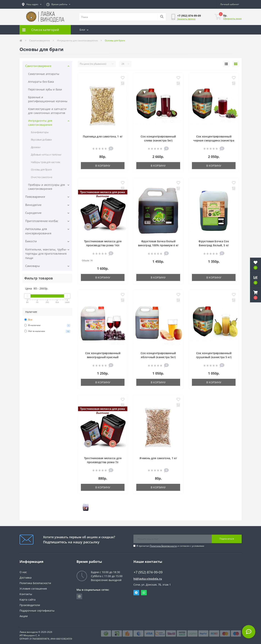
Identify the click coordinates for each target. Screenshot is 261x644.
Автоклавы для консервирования (38, 231)
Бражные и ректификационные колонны (48, 99)
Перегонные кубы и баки (45, 89)
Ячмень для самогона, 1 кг (158, 458)
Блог (84, 30)
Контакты (26, 594)
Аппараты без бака (41, 82)
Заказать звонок (186, 19)
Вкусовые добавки (41, 140)
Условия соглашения (33, 589)
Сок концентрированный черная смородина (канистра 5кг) (214, 140)
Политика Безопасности (163, 546)
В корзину (103, 166)
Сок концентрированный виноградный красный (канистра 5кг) (103, 357)
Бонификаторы (40, 132)
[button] (32, 4)
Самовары (33, 266)
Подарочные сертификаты (37, 611)
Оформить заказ (232, 18)
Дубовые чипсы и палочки (46, 155)
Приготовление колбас (42, 221)
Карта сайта (28, 600)
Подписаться (227, 539)
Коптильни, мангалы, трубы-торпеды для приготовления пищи (46, 254)
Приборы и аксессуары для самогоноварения (47, 187)
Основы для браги (41, 169)
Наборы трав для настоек (46, 162)
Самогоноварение (40, 40)
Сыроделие (33, 213)
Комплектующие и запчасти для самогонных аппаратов (47, 111)
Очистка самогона (42, 177)
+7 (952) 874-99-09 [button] (148, 572)
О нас (23, 572)
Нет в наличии (47, 331)
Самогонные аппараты (44, 74)
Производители (30, 605)
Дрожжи (36, 147)
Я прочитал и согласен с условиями (170, 546)
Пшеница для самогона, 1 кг (103, 136)
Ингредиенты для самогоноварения (77, 40)
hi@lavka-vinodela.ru (148, 579)
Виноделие (33, 205)
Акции (24, 616)
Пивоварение (35, 197)
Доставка (26, 578)
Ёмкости (31, 241)
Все (28, 320)
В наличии (47, 325)
